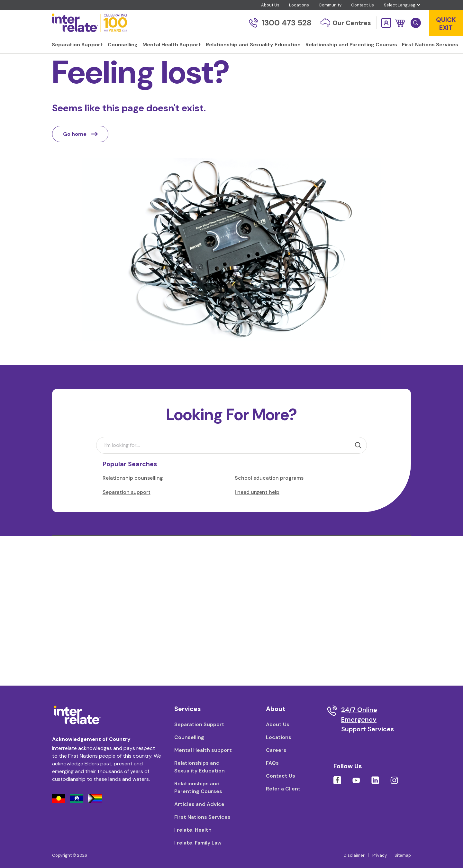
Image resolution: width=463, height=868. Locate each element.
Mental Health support (203, 750)
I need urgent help (257, 509)
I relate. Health (193, 830)
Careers (276, 750)
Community (330, 5)
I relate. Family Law (198, 843)
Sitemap (403, 855)
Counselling (189, 737)
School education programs (269, 495)
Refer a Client (283, 789)
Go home (80, 151)
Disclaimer (354, 855)
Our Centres (346, 23)
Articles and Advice (199, 804)
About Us (270, 5)
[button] (399, 23)
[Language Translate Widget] (402, 5)
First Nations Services (202, 817)
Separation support (127, 509)
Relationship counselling (133, 495)
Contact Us (363, 5)
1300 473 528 (280, 23)
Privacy (380, 855)
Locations (299, 5)
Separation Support (199, 724)
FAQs (272, 763)
